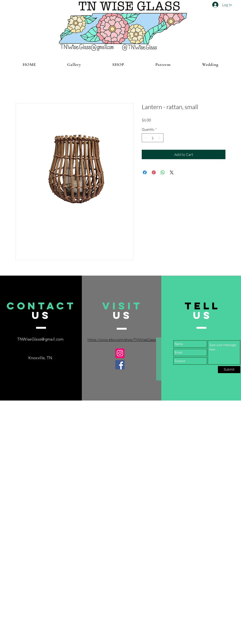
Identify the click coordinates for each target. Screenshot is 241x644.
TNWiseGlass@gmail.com (40, 339)
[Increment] (160, 138)
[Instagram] (120, 353)
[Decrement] (145, 138)
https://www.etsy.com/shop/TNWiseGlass (122, 340)
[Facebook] (120, 365)
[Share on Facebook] (145, 172)
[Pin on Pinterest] (154, 172)
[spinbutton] (153, 138)
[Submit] (229, 370)
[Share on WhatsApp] (163, 172)
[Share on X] (172, 172)
